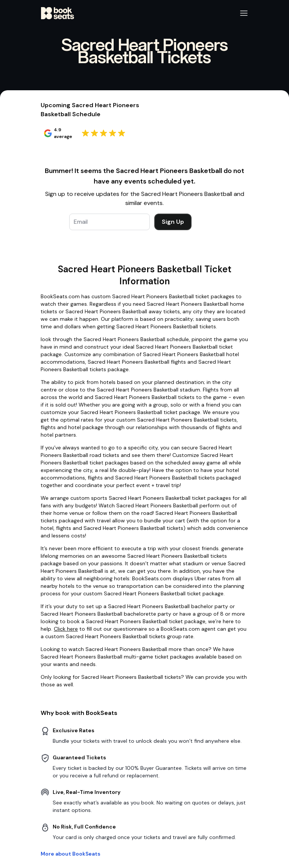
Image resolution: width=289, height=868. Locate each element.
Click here (66, 629)
